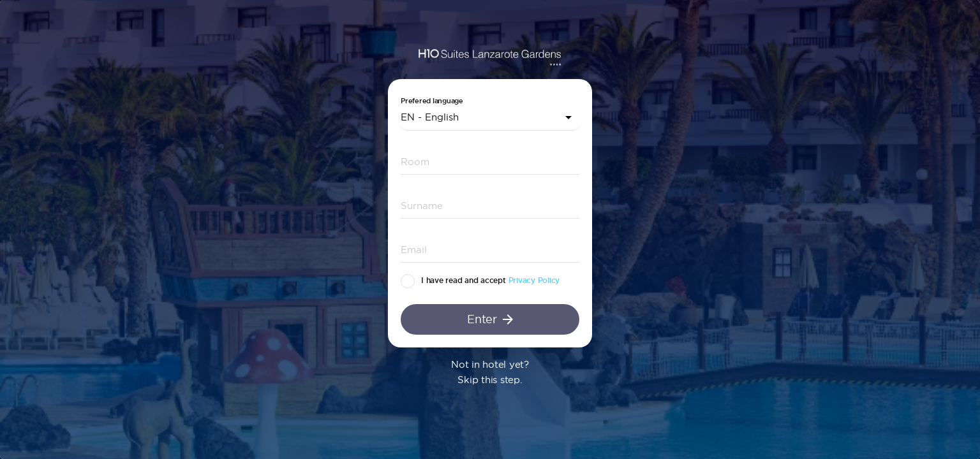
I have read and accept (464, 280)
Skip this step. (490, 380)
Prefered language (432, 101)
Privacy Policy (534, 280)
